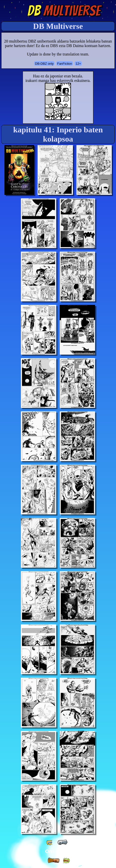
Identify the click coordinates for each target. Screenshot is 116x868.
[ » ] (54, 861)
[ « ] (62, 842)
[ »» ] (66, 861)
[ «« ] (50, 842)
